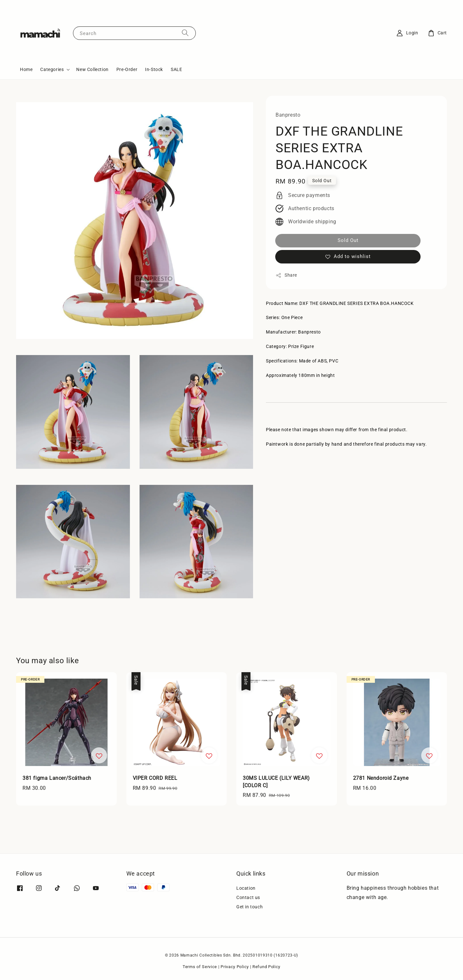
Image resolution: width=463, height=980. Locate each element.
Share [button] (286, 275)
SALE (176, 69)
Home (26, 69)
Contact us (248, 897)
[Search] (185, 33)
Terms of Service (200, 967)
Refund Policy (266, 967)
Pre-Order (127, 69)
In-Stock (154, 69)
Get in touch (250, 907)
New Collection (92, 69)
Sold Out (348, 240)
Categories (52, 69)
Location (246, 888)
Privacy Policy (235, 967)
